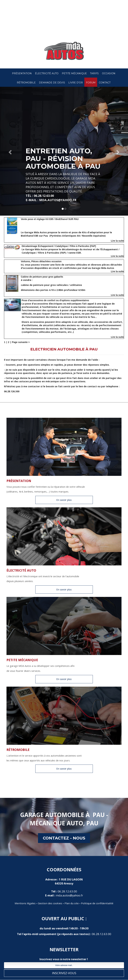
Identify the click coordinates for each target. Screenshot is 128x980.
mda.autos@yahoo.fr (69, 895)
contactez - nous (64, 838)
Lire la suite (117, 241)
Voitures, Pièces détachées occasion (41, 261)
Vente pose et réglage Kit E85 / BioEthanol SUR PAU (50, 219)
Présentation (22, 73)
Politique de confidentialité (97, 903)
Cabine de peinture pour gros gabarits (42, 277)
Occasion (109, 73)
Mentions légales (25, 903)
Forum (91, 83)
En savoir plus (64, 500)
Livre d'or (76, 83)
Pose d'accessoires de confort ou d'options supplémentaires (55, 300)
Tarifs (94, 73)
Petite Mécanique (74, 73)
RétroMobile (26, 83)
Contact (105, 83)
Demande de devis (52, 83)
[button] (10, 151)
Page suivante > (21, 342)
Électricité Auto (47, 73)
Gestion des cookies (50, 903)
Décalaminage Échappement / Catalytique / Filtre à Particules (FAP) (59, 246)
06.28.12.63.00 (67, 891)
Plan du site (72, 903)
